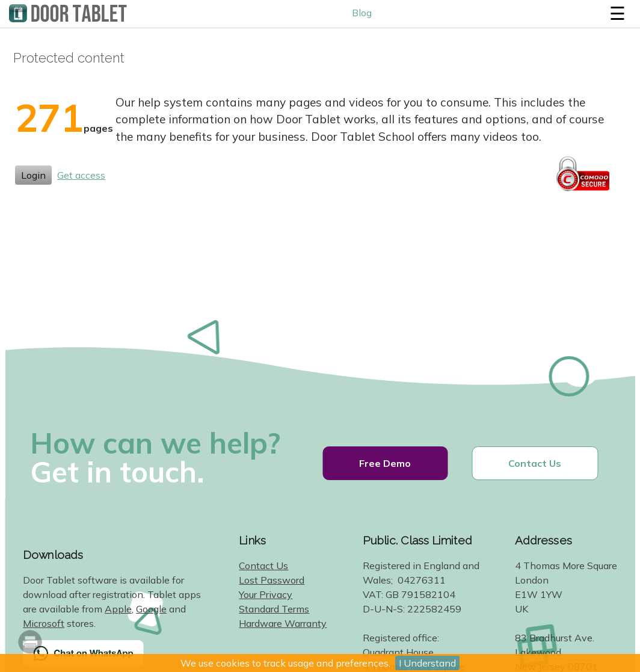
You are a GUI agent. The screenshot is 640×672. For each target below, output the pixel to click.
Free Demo (385, 463)
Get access (81, 175)
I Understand (427, 663)
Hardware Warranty (283, 623)
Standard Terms (274, 609)
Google (151, 609)
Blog (362, 13)
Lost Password (272, 580)
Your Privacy (266, 594)
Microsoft (44, 623)
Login (33, 175)
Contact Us (535, 463)
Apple (118, 609)
